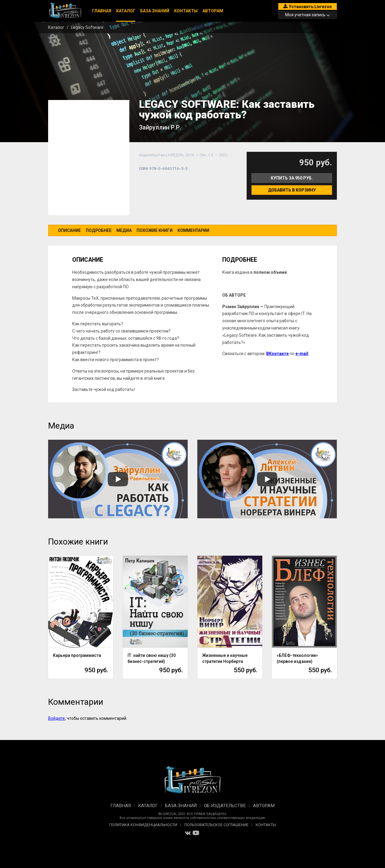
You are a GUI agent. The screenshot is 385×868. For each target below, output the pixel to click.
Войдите (57, 718)
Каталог (126, 11)
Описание (69, 230)
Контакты (186, 11)
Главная (102, 11)
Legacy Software (87, 27)
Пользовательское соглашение (216, 825)
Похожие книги (155, 230)
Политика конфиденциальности (143, 825)
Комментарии (193, 230)
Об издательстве (225, 806)
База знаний (155, 11)
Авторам (213, 11)
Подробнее (99, 230)
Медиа (124, 230)
